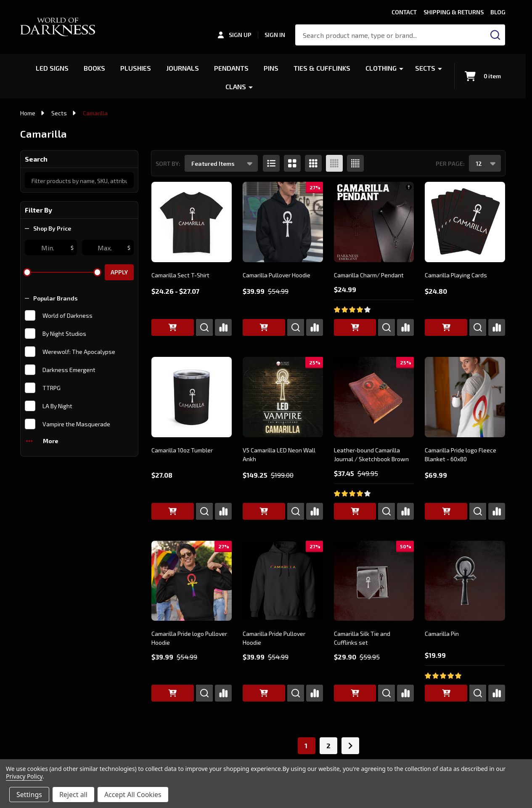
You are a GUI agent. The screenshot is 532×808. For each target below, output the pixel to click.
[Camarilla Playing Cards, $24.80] (465, 222)
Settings (29, 795)
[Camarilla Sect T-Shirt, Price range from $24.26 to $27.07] (192, 222)
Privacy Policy (24, 776)
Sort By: (168, 163)
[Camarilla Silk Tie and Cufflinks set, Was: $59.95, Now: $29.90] (374, 581)
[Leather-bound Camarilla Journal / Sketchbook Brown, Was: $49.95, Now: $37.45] (374, 397)
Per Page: (450, 163)
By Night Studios (64, 334)
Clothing (381, 68)
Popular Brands (51, 298)
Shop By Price (48, 228)
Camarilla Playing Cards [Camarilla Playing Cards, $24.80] (456, 275)
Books (94, 68)
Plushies (136, 68)
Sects (425, 68)
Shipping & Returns (454, 12)
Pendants (231, 68)
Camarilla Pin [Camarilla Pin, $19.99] (442, 634)
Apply (119, 272)
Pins (271, 68)
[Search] (495, 35)
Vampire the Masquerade (76, 424)
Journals (183, 68)
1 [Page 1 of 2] (306, 746)
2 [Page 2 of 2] (328, 746)
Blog (498, 12)
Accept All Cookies (133, 795)
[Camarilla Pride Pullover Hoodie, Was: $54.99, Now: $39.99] (283, 581)
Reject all (73, 795)
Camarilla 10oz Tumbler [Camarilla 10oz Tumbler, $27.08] (182, 450)
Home (28, 113)
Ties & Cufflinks (322, 68)
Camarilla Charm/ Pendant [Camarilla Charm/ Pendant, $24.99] (369, 275)
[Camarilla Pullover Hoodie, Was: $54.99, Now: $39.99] (283, 222)
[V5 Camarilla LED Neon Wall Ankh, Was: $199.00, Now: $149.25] (283, 397)
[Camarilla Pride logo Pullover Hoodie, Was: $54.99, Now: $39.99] (192, 581)
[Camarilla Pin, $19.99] (465, 581)
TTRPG (52, 388)
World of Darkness (67, 315)
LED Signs (52, 68)
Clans (236, 86)
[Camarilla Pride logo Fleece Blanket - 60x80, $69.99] (465, 397)
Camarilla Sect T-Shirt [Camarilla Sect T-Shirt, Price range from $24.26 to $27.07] (180, 275)
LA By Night (57, 406)
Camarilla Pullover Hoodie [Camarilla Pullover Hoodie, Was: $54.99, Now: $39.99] (277, 275)
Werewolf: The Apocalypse (79, 352)
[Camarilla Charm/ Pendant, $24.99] (374, 222)
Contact (404, 12)
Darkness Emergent (69, 370)
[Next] (350, 746)
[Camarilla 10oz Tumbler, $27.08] (192, 397)
